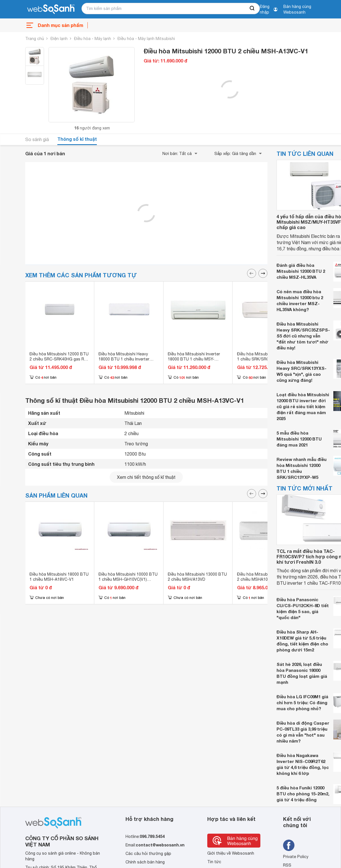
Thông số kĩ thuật (77, 139)
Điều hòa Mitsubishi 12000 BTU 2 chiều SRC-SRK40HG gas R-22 (59, 359)
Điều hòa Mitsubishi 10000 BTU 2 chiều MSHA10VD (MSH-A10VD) (267, 579)
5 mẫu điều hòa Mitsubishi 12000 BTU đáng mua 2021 (299, 439)
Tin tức (214, 862)
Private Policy (296, 857)
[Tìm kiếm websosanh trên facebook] (289, 845)
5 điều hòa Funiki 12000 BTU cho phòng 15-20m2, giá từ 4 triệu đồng (303, 794)
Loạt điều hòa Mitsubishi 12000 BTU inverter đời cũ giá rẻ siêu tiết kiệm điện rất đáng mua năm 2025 (303, 406)
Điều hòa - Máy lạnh (93, 39)
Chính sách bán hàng (145, 862)
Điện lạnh (59, 39)
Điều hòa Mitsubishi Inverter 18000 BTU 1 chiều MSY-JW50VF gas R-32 (194, 359)
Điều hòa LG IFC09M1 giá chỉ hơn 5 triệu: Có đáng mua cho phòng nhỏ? (302, 703)
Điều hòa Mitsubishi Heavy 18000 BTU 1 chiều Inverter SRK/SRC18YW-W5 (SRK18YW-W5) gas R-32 (128, 362)
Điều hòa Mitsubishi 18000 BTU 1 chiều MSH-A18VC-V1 (59, 577)
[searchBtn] (252, 9)
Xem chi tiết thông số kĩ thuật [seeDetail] (146, 477)
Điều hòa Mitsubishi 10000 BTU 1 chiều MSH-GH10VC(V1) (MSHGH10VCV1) (128, 579)
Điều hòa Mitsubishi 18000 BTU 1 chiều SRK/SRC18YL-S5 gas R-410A (267, 359)
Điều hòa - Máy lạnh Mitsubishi (146, 39)
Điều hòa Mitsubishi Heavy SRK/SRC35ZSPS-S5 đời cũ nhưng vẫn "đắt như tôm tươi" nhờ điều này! (303, 336)
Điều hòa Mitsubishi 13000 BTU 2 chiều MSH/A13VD (197, 577)
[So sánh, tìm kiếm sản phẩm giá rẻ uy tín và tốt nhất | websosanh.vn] (51, 9)
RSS (287, 865)
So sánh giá (37, 139)
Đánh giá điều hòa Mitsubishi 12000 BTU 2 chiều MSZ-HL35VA (301, 271)
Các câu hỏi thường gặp (148, 854)
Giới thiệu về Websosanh (231, 853)
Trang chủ (35, 39)
